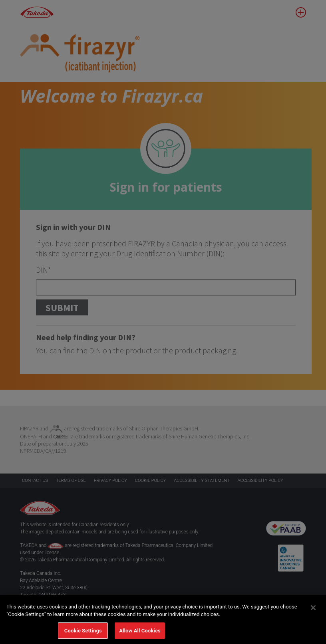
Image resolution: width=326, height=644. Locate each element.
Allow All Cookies (140, 633)
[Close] (313, 610)
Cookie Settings (83, 633)
